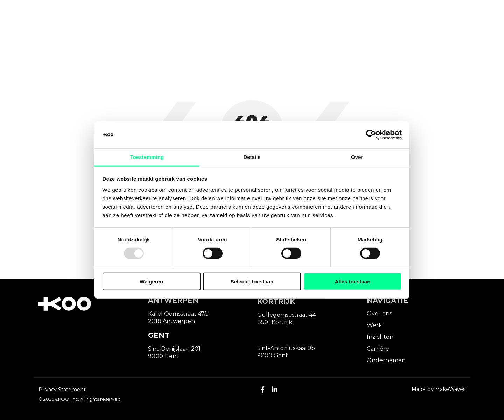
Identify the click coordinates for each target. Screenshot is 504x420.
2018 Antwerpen (171, 321)
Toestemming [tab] (147, 157)
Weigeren (151, 281)
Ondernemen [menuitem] (386, 360)
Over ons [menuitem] (379, 313)
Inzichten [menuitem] (380, 337)
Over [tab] (357, 157)
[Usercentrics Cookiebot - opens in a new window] (371, 135)
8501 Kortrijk (275, 322)
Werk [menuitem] (374, 325)
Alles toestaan (353, 281)
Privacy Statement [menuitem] (62, 390)
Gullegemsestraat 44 (287, 315)
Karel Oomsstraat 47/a (178, 314)
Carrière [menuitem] (378, 349)
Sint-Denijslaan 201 (174, 349)
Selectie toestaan (252, 281)
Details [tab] (252, 157)
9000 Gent (163, 356)
